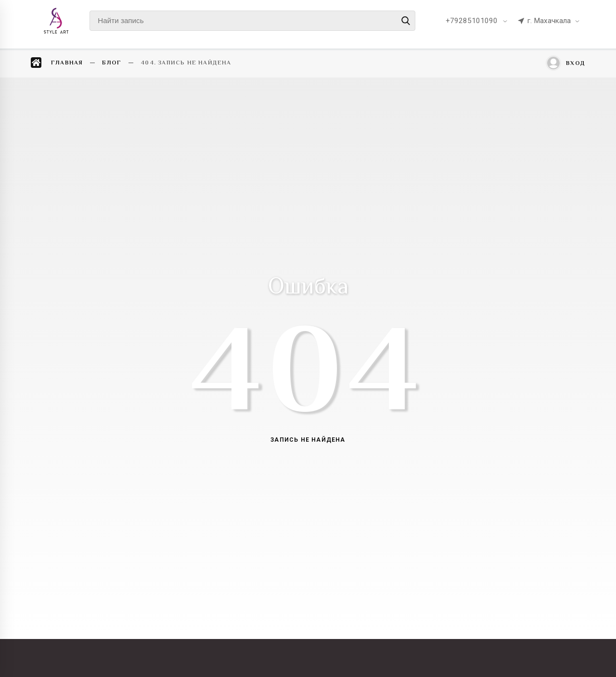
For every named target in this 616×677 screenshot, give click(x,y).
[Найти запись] (252, 21)
